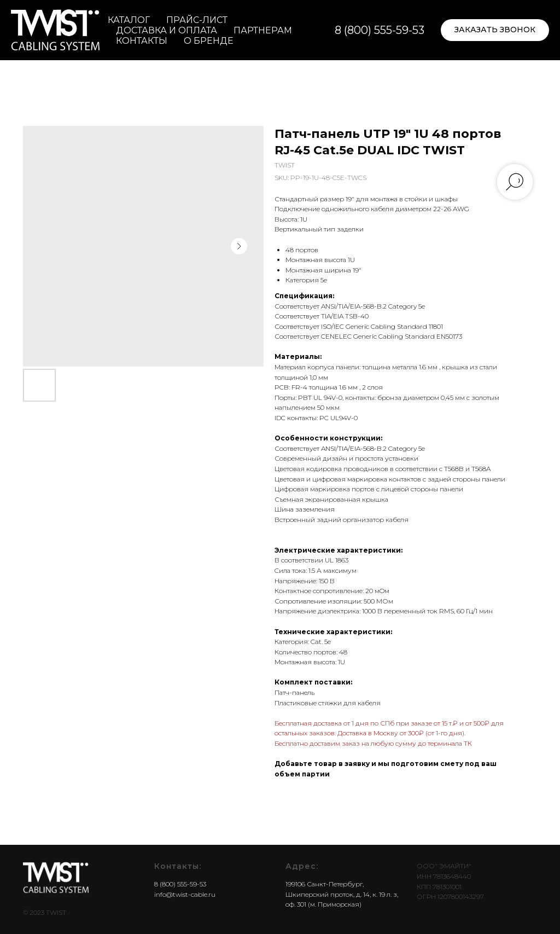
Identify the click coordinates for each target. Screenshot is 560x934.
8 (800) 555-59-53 (380, 30)
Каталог (129, 20)
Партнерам (263, 30)
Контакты (142, 41)
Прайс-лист (197, 20)
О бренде (209, 41)
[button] (495, 30)
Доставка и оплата (167, 30)
